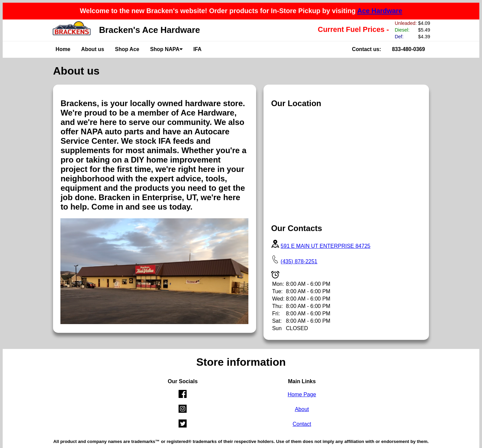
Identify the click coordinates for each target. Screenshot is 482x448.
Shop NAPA (166, 49)
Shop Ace (127, 49)
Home (63, 49)
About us (93, 49)
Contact (302, 424)
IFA (198, 49)
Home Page (302, 394)
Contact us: (367, 49)
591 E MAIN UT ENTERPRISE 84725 (325, 246)
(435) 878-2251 (299, 261)
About (302, 409)
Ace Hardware (380, 11)
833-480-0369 (408, 49)
